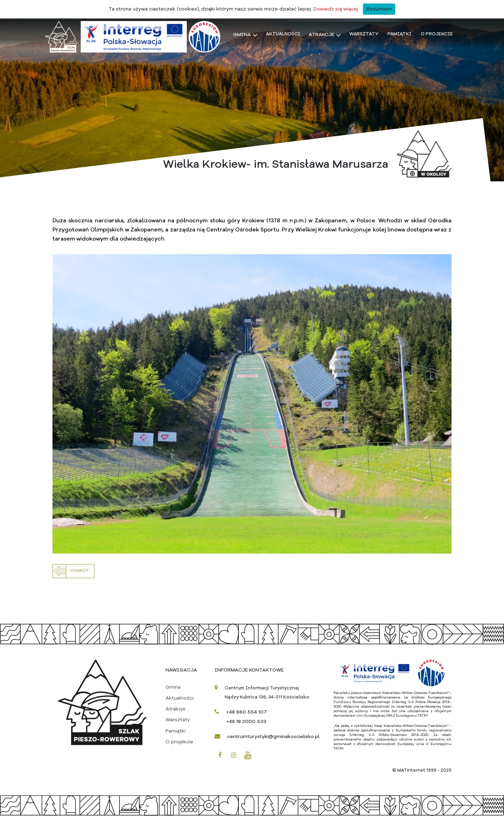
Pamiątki (400, 34)
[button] (73, 575)
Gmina (242, 35)
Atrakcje (321, 35)
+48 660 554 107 (246, 716)
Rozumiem (379, 9)
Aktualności (283, 34)
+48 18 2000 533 (246, 726)
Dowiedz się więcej (336, 9)
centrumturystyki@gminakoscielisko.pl (273, 741)
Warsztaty (364, 34)
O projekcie (437, 34)
